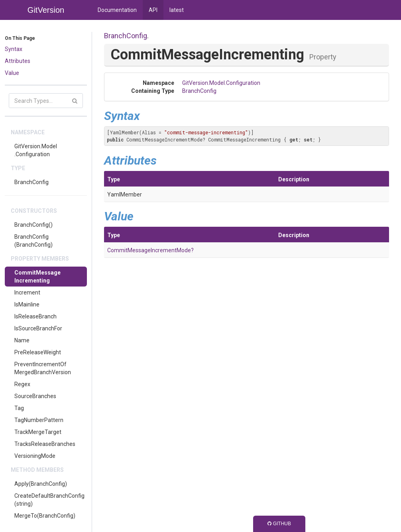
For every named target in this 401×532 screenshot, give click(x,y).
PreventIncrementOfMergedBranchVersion (43, 368)
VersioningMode (35, 456)
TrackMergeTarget (38, 432)
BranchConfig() (33, 225)
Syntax (14, 49)
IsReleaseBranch (35, 316)
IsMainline (27, 304)
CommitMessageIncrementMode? (150, 250)
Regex (22, 384)
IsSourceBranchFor (38, 328)
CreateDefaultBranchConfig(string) (49, 500)
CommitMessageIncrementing (37, 277)
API (153, 10)
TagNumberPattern (39, 420)
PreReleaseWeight (38, 352)
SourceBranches (35, 396)
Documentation (117, 10)
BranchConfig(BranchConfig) (33, 241)
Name (22, 340)
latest (177, 10)
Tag (19, 408)
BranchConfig (31, 182)
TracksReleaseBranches (45, 444)
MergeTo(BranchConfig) (45, 516)
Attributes (18, 61)
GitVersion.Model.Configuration (36, 150)
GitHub (279, 524)
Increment (27, 293)
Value (12, 73)
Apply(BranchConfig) (41, 484)
